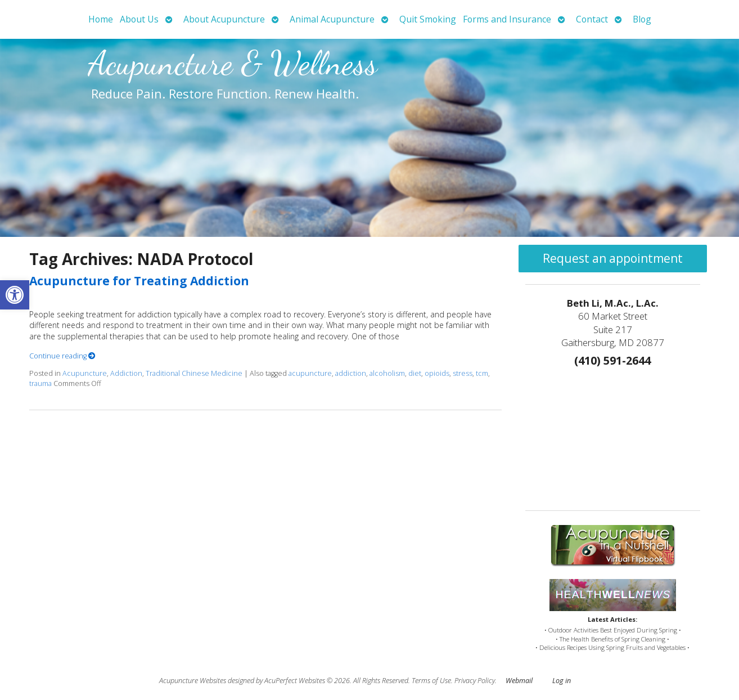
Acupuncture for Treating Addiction (139, 281)
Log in (562, 681)
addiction (351, 373)
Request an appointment (613, 258)
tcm (482, 373)
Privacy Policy (475, 681)
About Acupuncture (224, 19)
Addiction (126, 373)
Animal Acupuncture (332, 19)
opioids (437, 373)
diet (415, 373)
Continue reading (62, 356)
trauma (40, 383)
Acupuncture (85, 373)
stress (463, 373)
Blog (642, 19)
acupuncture (310, 373)
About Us (139, 19)
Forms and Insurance (507, 19)
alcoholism (387, 373)
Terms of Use (431, 681)
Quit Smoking (428, 19)
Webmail (519, 681)
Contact (592, 19)
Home (101, 19)
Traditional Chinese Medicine (194, 373)
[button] (15, 295)
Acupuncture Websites (193, 681)
